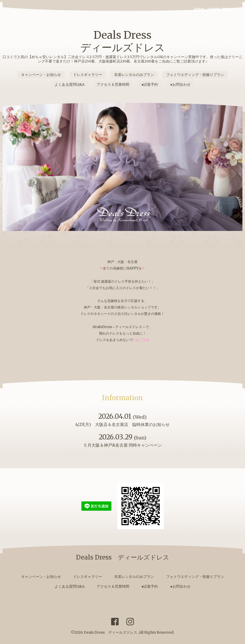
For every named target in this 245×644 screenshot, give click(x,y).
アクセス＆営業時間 (113, 84)
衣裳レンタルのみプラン (134, 75)
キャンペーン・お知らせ (41, 75)
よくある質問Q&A (70, 84)
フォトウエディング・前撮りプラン (195, 75)
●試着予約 (150, 84)
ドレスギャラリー (88, 75)
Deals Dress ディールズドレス (123, 41)
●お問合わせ (180, 84)
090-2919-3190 (214, 10)
